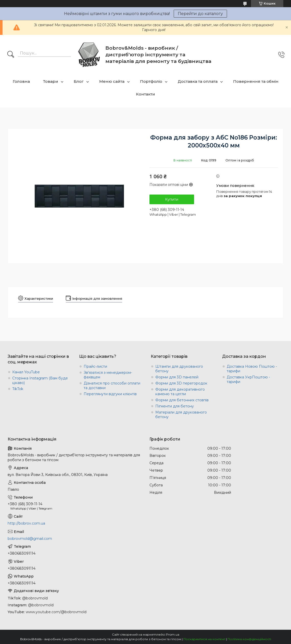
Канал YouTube (26, 372)
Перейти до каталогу (200, 14)
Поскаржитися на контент (204, 639)
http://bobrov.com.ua (26, 523)
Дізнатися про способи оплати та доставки (112, 386)
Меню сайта (112, 81)
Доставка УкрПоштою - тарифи (248, 379)
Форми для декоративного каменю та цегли (180, 392)
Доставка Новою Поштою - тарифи (252, 369)
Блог (79, 81)
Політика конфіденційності (249, 639)
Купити (172, 199)
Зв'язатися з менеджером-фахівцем (108, 375)
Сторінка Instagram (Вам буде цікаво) (40, 380)
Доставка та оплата (198, 81)
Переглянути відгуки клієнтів (110, 394)
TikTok (18, 389)
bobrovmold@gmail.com (30, 539)
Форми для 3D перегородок (181, 383)
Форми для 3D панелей (177, 377)
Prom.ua (173, 634)
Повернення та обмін (256, 81)
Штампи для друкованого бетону (179, 369)
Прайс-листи (95, 366)
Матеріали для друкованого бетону (181, 415)
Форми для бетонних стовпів (182, 400)
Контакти (145, 94)
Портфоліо (151, 81)
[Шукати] (11, 55)
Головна (21, 81)
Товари (51, 81)
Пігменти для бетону (175, 406)
